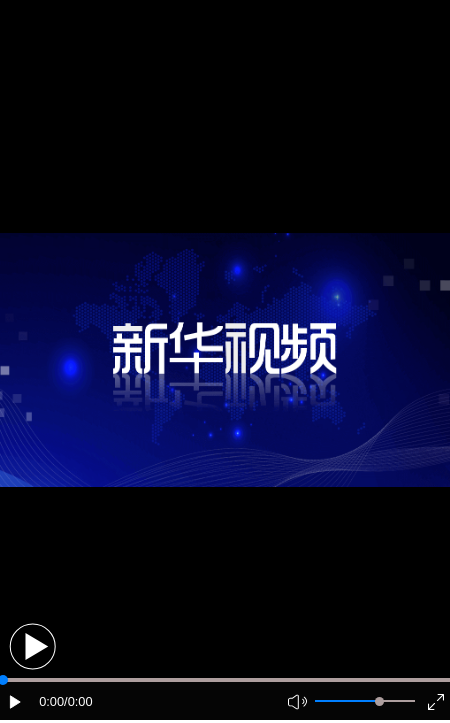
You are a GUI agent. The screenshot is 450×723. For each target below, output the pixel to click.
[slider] (379, 701)
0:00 (51, 701)
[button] (32, 646)
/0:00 (78, 701)
